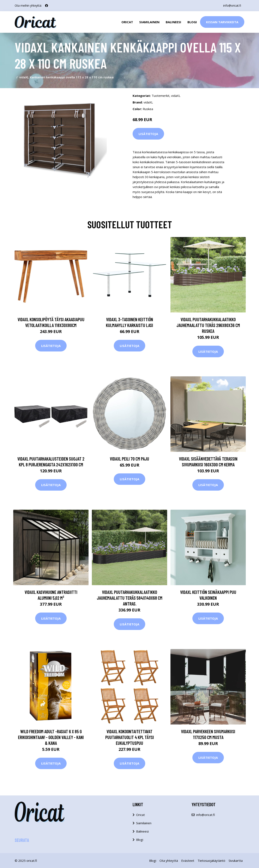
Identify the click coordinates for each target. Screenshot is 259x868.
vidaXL (176, 96)
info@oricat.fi (232, 5)
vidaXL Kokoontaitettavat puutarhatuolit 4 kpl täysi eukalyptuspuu (130, 737)
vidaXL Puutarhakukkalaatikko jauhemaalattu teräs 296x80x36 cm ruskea (208, 325)
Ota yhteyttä (169, 861)
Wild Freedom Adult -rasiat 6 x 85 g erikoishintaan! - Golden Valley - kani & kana (51, 737)
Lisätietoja (148, 134)
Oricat (127, 22)
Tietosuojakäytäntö (211, 861)
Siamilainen (149, 22)
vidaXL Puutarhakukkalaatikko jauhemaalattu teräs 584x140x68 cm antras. (130, 598)
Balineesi (173, 22)
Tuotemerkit (161, 96)
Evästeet (188, 861)
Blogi (192, 22)
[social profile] (47, 6)
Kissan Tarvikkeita (222, 22)
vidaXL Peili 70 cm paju (129, 459)
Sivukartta (236, 861)
